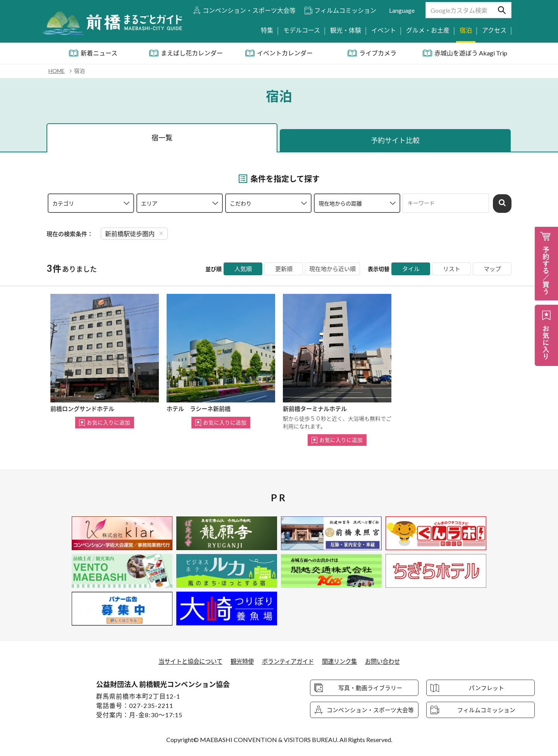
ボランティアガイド (288, 661)
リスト (451, 269)
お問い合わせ (388, 661)
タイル (411, 269)
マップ (492, 269)
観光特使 (240, 661)
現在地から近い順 (331, 269)
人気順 (240, 269)
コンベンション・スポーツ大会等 (249, 10)
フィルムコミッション (345, 10)
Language (402, 10)
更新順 (281, 269)
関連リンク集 (343, 661)
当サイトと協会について (186, 661)
